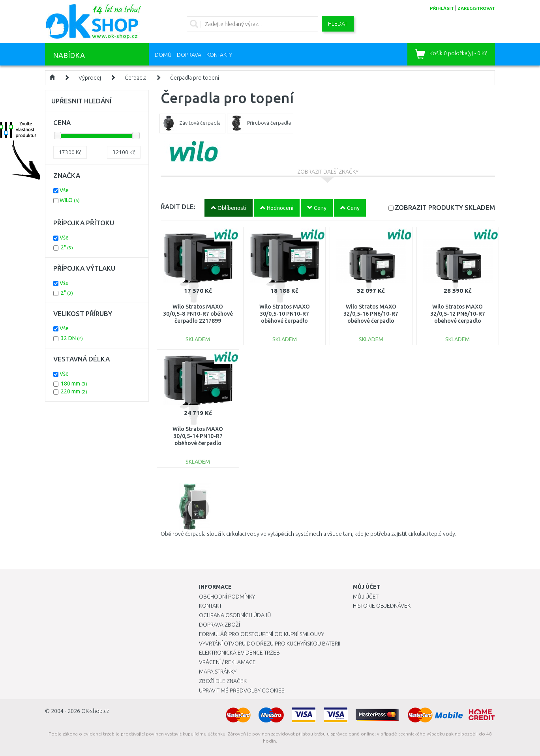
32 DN (72, 338)
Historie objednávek (382, 606)
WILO (70, 200)
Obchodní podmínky (227, 597)
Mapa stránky (218, 672)
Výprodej (90, 78)
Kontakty (219, 55)
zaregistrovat (476, 8)
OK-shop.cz (95, 711)
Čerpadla (136, 78)
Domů (163, 55)
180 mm (74, 384)
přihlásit (442, 8)
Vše (64, 190)
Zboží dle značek (223, 681)
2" (67, 247)
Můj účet (366, 597)
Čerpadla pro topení (195, 78)
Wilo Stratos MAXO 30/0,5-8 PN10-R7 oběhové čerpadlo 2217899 (198, 314)
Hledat (338, 24)
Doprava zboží (219, 625)
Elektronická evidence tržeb (239, 653)
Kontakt (210, 606)
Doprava (189, 55)
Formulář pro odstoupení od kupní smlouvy (262, 634)
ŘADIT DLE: (178, 207)
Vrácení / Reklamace (227, 662)
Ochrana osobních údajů (235, 615)
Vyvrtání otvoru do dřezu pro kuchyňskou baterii (270, 644)
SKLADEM (445, 207)
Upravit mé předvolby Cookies (242, 691)
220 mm (74, 391)
